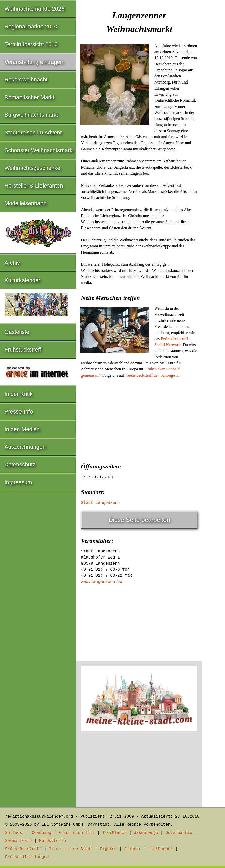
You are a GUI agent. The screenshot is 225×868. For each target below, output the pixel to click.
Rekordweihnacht (26, 80)
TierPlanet (114, 833)
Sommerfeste (18, 841)
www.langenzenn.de (102, 582)
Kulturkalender (23, 280)
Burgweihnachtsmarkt (31, 115)
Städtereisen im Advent (33, 132)
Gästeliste (17, 332)
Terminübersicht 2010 (31, 44)
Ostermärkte (179, 833)
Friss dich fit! (77, 833)
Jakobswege (146, 833)
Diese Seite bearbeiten (139, 520)
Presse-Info (19, 412)
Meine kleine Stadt (71, 849)
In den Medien (22, 429)
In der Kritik (19, 394)
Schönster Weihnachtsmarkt (39, 150)
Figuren (108, 849)
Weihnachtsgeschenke (33, 168)
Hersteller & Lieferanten (34, 186)
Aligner (133, 849)
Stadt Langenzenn (100, 503)
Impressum (18, 482)
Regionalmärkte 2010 (31, 26)
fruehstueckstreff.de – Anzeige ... (152, 375)
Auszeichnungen (25, 447)
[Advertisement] (139, 419)
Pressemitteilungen (27, 857)
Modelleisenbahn (26, 203)
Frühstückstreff (23, 350)
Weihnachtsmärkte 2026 (35, 9)
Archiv (12, 263)
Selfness (15, 833)
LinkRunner (161, 849)
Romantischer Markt (29, 97)
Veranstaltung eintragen (34, 62)
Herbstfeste (52, 841)
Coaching (42, 833)
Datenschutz (20, 464)
